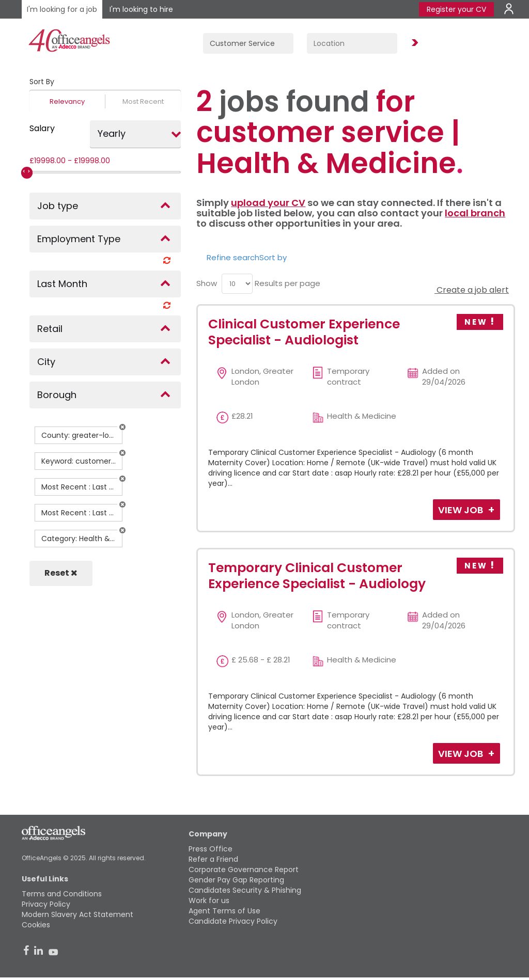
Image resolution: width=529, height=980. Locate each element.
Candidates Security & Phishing (245, 890)
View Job (462, 510)
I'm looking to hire (141, 9)
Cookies (36, 925)
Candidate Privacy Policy (233, 921)
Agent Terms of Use (224, 911)
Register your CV (456, 9)
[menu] (237, 284)
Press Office (211, 849)
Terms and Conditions (62, 894)
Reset (61, 573)
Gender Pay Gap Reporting (236, 880)
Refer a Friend (213, 859)
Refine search (233, 257)
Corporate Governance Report (244, 870)
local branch (475, 213)
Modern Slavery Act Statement (77, 914)
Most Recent (143, 101)
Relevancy (67, 101)
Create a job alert (472, 290)
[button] (122, 427)
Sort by (273, 257)
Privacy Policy (46, 904)
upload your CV (268, 203)
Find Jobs (413, 43)
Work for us (209, 900)
